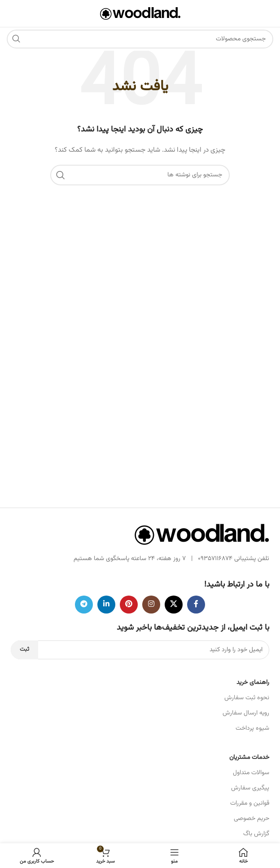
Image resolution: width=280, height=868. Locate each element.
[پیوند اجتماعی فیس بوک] (196, 605)
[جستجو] (140, 39)
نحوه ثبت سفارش (247, 698)
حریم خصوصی (252, 819)
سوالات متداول (251, 773)
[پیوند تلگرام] (84, 605)
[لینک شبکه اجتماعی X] (174, 605)
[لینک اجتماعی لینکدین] (106, 605)
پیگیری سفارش (250, 788)
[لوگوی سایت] (140, 14)
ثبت (24, 649)
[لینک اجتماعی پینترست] (129, 605)
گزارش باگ (256, 834)
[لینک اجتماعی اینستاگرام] (151, 605)
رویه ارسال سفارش (246, 713)
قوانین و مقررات (250, 803)
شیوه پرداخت (252, 728)
